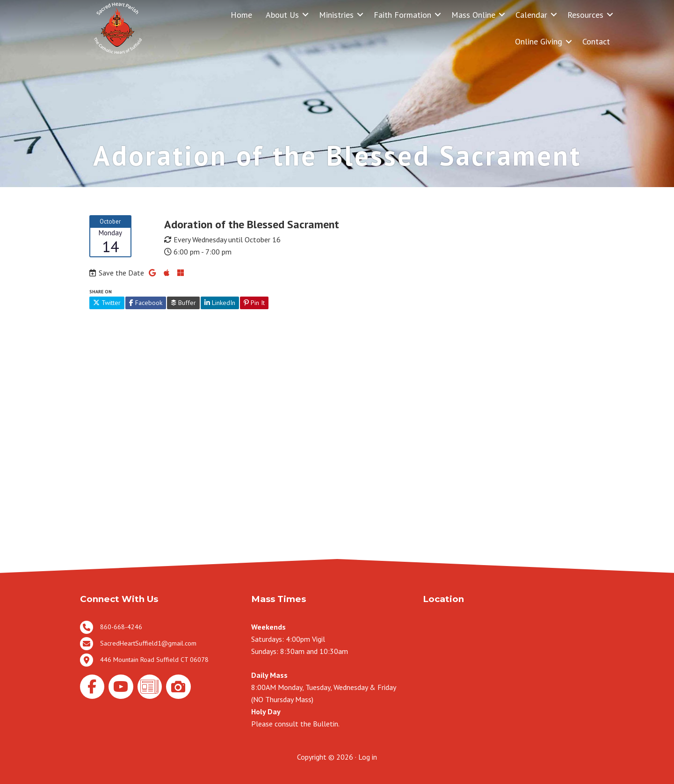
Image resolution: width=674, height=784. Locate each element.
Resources (585, 15)
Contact (596, 41)
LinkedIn (220, 303)
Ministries (336, 15)
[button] (305, 15)
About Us (282, 15)
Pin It (254, 303)
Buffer (183, 303)
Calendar (531, 15)
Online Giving (539, 41)
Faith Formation (402, 15)
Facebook (146, 303)
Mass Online (473, 15)
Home (241, 15)
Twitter (107, 303)
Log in (368, 757)
